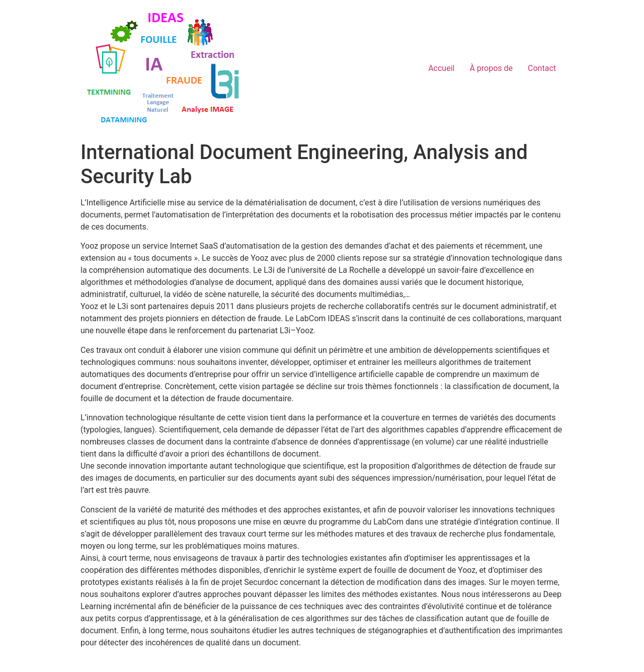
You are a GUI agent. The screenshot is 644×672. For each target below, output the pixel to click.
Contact (542, 68)
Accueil (441, 68)
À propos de (491, 68)
